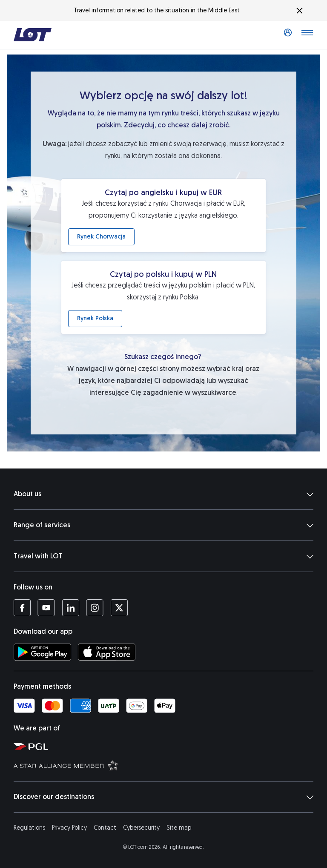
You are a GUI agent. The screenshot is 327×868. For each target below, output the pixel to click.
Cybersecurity (141, 828)
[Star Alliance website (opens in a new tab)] (167, 765)
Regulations (29, 828)
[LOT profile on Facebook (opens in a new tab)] (22, 608)
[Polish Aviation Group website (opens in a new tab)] (167, 746)
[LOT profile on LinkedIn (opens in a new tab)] (70, 608)
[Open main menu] (307, 35)
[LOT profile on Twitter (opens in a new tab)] (119, 608)
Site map (179, 828)
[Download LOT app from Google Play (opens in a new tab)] (42, 652)
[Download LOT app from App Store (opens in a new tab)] (107, 652)
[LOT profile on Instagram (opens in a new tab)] (95, 608)
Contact (105, 828)
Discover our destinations (163, 797)
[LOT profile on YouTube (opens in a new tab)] (46, 608)
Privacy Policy (69, 828)
